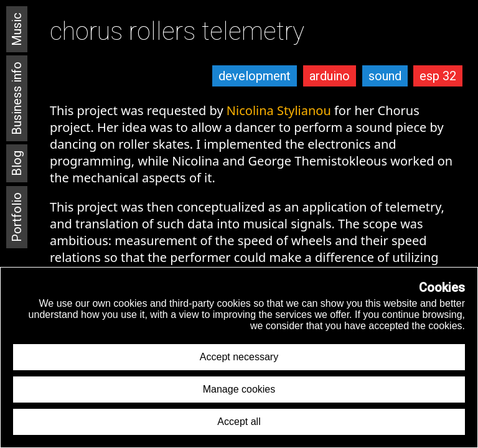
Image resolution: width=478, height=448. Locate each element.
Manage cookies (239, 389)
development (255, 76)
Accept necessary (239, 357)
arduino (330, 76)
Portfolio (17, 217)
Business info (17, 98)
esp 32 (438, 76)
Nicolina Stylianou (279, 110)
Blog (17, 163)
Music (17, 29)
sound (385, 76)
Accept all (239, 422)
